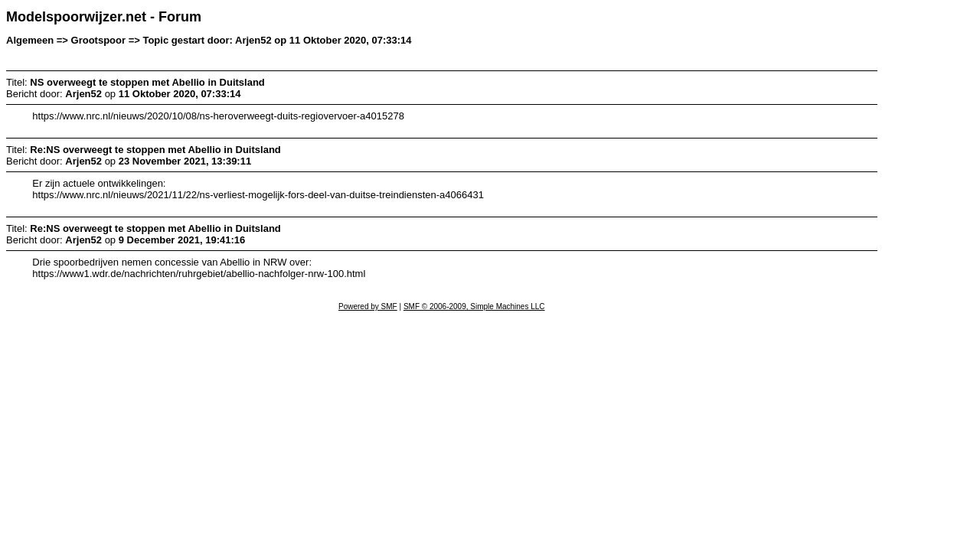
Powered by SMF (368, 306)
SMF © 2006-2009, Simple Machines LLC (474, 306)
